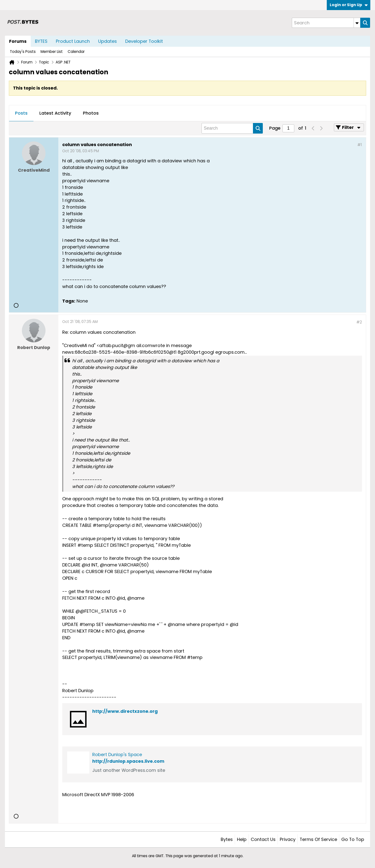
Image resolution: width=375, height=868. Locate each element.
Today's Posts (23, 52)
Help (242, 839)
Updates (108, 41)
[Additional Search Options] (357, 23)
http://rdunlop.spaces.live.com (128, 761)
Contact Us (263, 839)
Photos (91, 113)
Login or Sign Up (349, 5)
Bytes (227, 839)
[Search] (326, 23)
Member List (52, 52)
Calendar (76, 52)
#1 (360, 145)
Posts (21, 113)
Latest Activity (55, 113)
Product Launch (73, 41)
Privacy (288, 839)
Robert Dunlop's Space (117, 754)
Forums (18, 41)
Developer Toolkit (144, 41)
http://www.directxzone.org (125, 711)
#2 (359, 322)
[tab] (21, 113)
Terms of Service (318, 839)
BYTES (41, 41)
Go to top (353, 839)
